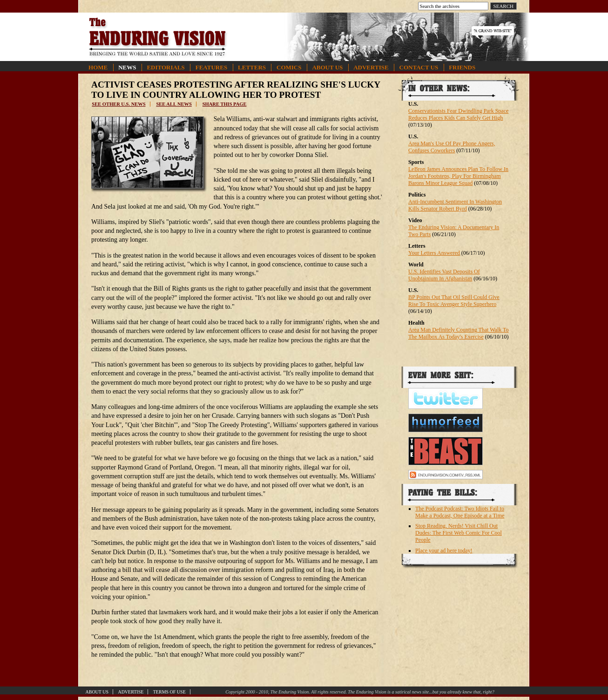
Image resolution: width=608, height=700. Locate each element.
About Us (327, 67)
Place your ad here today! (444, 550)
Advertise (371, 67)
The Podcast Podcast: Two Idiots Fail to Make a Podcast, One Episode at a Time (460, 512)
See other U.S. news (118, 104)
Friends (462, 67)
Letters (252, 67)
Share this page (225, 104)
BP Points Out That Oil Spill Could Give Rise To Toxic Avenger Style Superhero (454, 301)
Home (98, 67)
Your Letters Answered (434, 253)
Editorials (166, 67)
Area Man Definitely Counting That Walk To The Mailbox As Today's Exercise (459, 333)
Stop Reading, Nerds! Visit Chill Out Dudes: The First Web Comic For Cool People (459, 533)
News (127, 67)
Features (211, 67)
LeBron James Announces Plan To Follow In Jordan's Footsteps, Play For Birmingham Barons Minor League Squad (458, 176)
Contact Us (419, 67)
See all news (174, 104)
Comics (289, 67)
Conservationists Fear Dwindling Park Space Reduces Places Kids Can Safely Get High (458, 114)
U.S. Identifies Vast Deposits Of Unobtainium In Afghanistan (444, 275)
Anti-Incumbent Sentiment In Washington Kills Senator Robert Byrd (455, 205)
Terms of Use (169, 692)
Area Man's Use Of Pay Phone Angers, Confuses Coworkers (452, 147)
